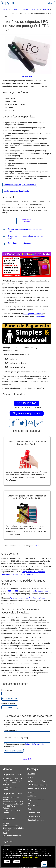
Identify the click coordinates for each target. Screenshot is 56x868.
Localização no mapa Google (11, 788)
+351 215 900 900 (10, 826)
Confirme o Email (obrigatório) (27, 740)
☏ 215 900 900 (27, 403)
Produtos (15, 9)
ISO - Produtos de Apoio (37, 785)
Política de (31, 857)
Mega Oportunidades (36, 800)
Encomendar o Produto (27, 221)
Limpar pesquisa (8, 703)
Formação (32, 796)
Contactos (9, 818)
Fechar (17, 862)
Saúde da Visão (34, 813)
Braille (30, 777)
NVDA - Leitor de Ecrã (36, 781)
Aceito (7, 862)
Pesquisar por (7, 690)
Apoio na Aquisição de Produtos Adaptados (27, 598)
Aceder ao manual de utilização (16, 191)
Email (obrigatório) (27, 732)
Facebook (7, 846)
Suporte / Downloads (36, 820)
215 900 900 (13, 591)
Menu (51, 3)
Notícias (31, 792)
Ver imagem (27, 76)
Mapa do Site (28, 759)
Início (5, 9)
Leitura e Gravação (31, 9)
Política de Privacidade (34, 744)
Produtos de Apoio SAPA (37, 789)
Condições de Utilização (33, 314)
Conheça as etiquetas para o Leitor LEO (20, 185)
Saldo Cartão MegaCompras (33, 804)
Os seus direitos (34, 816)
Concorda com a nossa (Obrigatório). (24, 745)
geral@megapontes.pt (39, 591)
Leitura (46, 9)
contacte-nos (40, 316)
